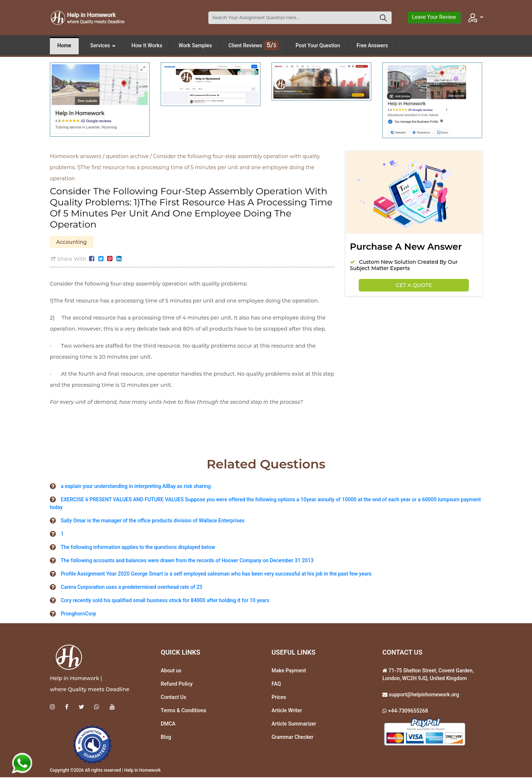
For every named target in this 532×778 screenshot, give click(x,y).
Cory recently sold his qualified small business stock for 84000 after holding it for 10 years (165, 601)
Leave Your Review (434, 17)
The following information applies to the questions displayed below (138, 548)
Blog (166, 738)
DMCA (168, 724)
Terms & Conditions (183, 711)
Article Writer (287, 711)
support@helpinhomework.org (423, 695)
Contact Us (173, 698)
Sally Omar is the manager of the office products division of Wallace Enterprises (152, 521)
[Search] (292, 18)
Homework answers (76, 156)
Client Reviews (254, 45)
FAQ (276, 685)
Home (64, 45)
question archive (127, 156)
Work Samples (195, 45)
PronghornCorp (78, 614)
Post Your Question (318, 45)
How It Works (147, 45)
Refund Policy (177, 685)
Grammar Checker (293, 738)
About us (171, 671)
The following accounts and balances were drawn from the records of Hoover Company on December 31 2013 (187, 561)
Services (103, 45)
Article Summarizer (294, 724)
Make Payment (289, 671)
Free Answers (372, 45)
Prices (279, 698)
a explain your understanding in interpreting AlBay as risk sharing (136, 487)
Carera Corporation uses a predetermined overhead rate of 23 (131, 588)
